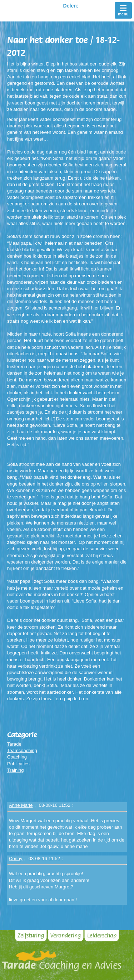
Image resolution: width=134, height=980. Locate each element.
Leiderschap (102, 935)
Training (15, 770)
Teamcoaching (22, 750)
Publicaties (18, 764)
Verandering (66, 935)
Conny (16, 859)
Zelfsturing (31, 935)
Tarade (14, 744)
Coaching (17, 757)
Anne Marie (21, 805)
